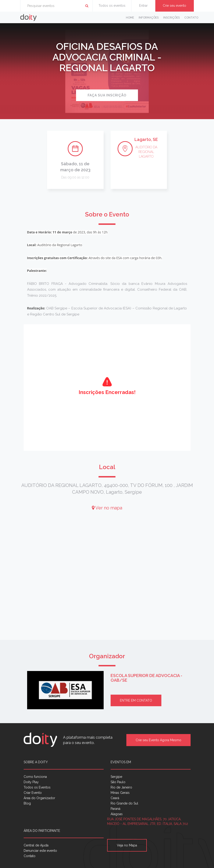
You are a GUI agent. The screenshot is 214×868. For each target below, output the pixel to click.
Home (130, 18)
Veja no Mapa (127, 845)
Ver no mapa (107, 508)
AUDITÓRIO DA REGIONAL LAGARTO (146, 152)
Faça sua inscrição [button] (107, 95)
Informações (149, 18)
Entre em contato (136, 700)
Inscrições (171, 18)
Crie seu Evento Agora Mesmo (158, 740)
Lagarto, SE (146, 139)
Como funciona (35, 777)
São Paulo (118, 782)
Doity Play (31, 782)
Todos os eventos (112, 6)
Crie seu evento (174, 6)
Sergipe (116, 777)
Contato (191, 18)
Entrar (143, 6)
